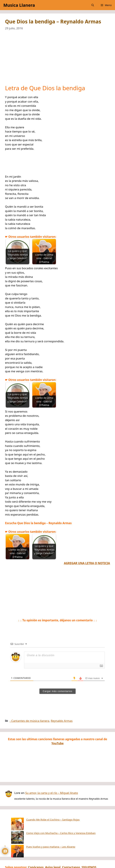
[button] (93, 5)
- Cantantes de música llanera (29, 721)
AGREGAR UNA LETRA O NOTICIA (87, 563)
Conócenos (36, 850)
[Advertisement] (57, 60)
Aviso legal (53, 850)
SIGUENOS (89, 850)
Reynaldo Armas (62, 721)
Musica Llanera (19, 5)
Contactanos (71, 850)
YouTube (57, 743)
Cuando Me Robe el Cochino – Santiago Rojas (40, 820)
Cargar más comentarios (57, 691)
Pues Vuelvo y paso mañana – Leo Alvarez (38, 830)
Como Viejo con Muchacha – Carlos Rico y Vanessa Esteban (48, 825)
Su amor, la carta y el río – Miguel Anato (52, 793)
